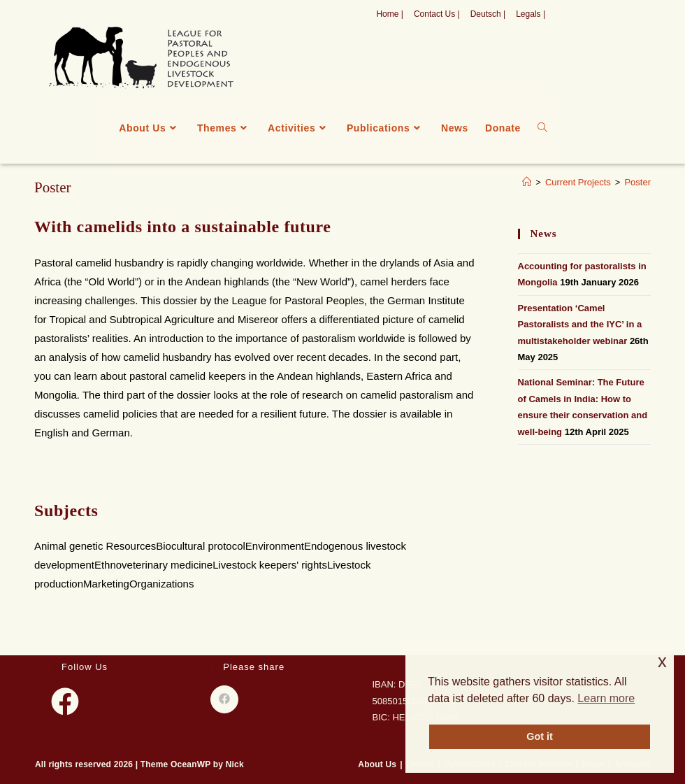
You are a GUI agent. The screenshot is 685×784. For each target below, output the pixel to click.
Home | (389, 14)
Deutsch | (488, 14)
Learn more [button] (606, 698)
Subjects (66, 511)
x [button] (662, 661)
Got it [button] (540, 736)
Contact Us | (437, 14)
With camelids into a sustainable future (183, 227)
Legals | (531, 14)
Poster (637, 182)
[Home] (527, 182)
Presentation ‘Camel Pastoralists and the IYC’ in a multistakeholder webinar (580, 325)
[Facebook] (65, 701)
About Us (377, 764)
